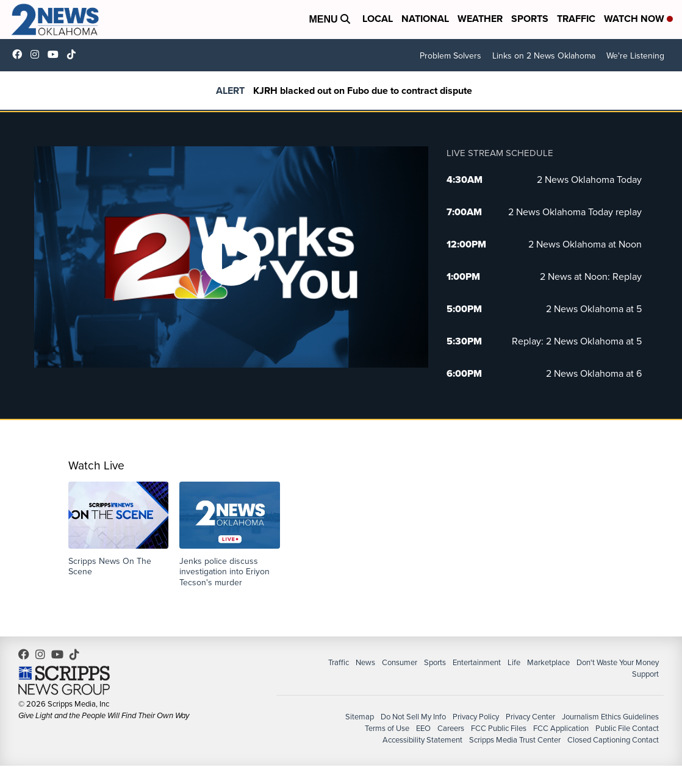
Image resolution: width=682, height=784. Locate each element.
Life (514, 662)
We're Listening (635, 56)
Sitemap (360, 717)
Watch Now (638, 19)
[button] (119, 529)
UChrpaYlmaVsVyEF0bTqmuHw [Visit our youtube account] (56, 54)
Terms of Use (387, 728)
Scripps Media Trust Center (515, 740)
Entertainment (477, 662)
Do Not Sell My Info (413, 717)
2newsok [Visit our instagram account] (38, 54)
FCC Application (561, 728)
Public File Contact (627, 728)
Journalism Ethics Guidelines (610, 717)
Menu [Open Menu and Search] (329, 19)
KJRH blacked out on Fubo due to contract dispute (363, 91)
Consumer (400, 662)
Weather (480, 19)
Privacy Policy (476, 717)
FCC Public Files (499, 728)
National (425, 19)
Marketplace (548, 662)
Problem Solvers (450, 56)
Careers (451, 728)
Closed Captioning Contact (613, 740)
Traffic (576, 19)
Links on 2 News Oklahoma (544, 56)
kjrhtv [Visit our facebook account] (20, 54)
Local (378, 19)
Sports (530, 19)
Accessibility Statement (422, 740)
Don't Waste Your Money (618, 662)
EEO (423, 728)
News (365, 662)
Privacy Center (530, 717)
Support (645, 674)
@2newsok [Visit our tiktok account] (74, 54)
